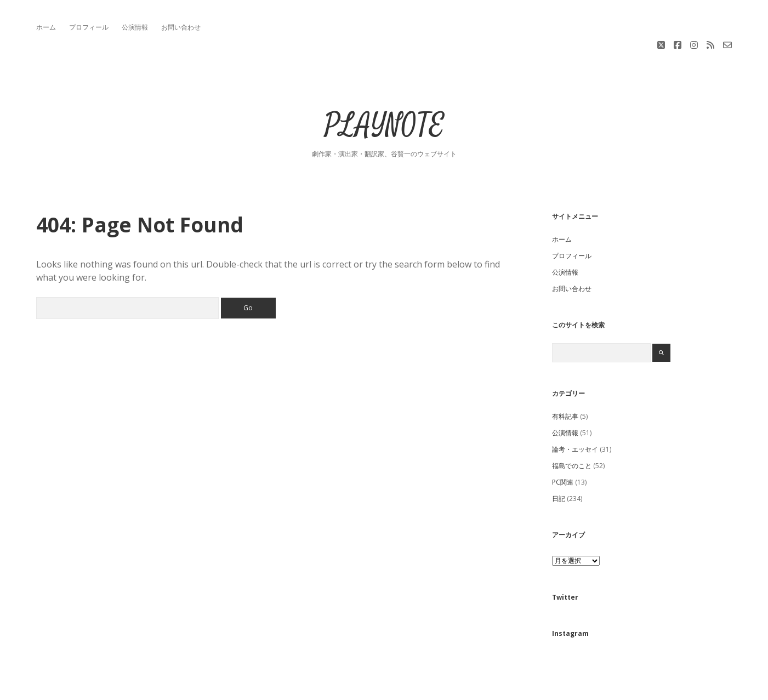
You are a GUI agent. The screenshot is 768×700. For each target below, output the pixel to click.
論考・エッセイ (575, 412)
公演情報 (135, 27)
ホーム (46, 27)
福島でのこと (572, 428)
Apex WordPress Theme (351, 688)
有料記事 (565, 379)
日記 (559, 461)
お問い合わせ (181, 27)
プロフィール (89, 27)
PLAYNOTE (384, 89)
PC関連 (563, 445)
